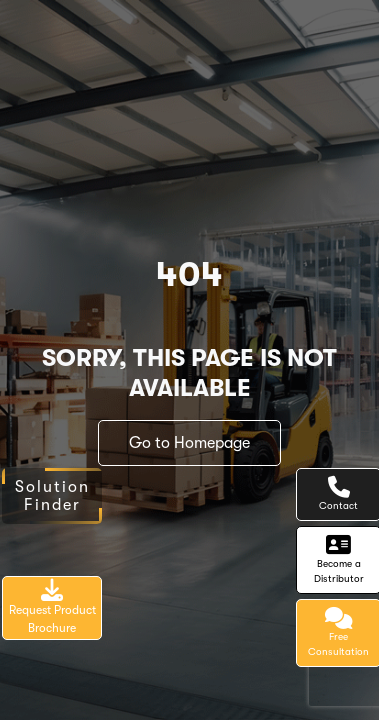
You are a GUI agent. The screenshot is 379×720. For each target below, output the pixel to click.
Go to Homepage (189, 443)
